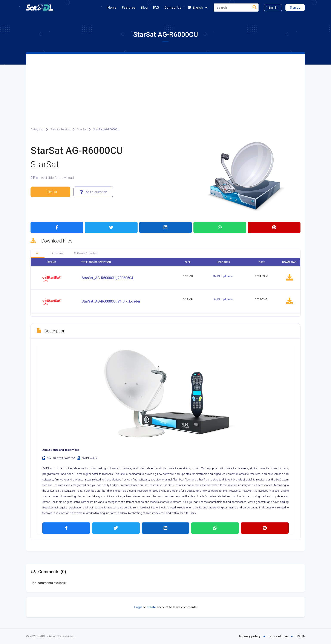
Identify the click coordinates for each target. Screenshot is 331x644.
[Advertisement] (165, 86)
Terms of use (278, 636)
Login (138, 607)
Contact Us (173, 8)
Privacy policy (250, 636)
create (151, 607)
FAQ (156, 8)
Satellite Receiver (60, 129)
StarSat (82, 129)
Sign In (273, 8)
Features (129, 8)
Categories (37, 129)
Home (112, 8)
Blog (144, 8)
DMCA (300, 636)
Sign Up (295, 8)
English (197, 8)
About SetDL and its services (61, 450)
